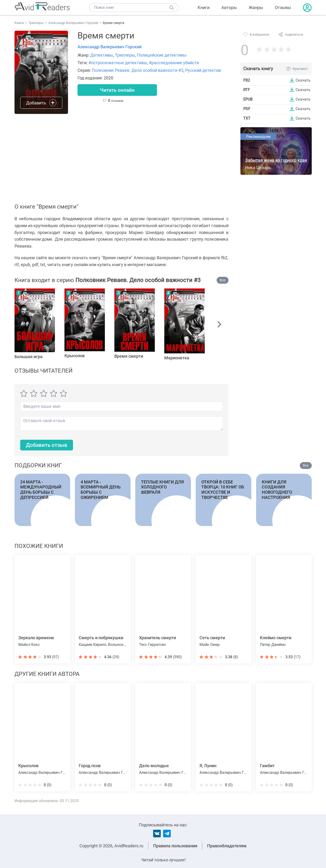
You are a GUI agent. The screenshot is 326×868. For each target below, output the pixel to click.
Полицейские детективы (162, 55)
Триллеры (125, 55)
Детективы (102, 55)
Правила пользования (175, 846)
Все (222, 280)
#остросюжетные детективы (118, 63)
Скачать (303, 80)
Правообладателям (227, 846)
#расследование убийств (174, 63)
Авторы (229, 7)
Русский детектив (203, 70)
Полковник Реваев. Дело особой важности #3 (138, 70)
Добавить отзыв (47, 445)
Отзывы (283, 7)
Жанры (256, 7)
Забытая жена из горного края (276, 160)
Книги (204, 7)
